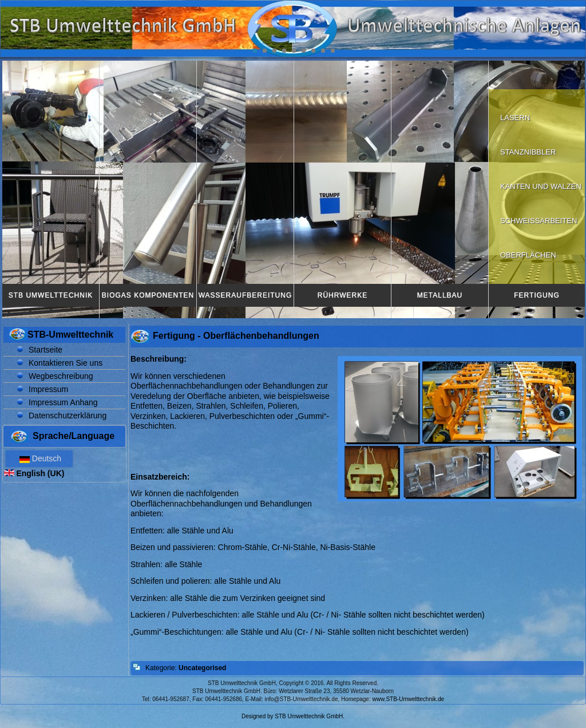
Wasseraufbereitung (246, 295)
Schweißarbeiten (539, 221)
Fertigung (536, 295)
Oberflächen (528, 255)
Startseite (45, 350)
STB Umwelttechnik (51, 295)
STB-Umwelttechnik (70, 335)
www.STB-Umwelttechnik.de (409, 699)
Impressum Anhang (63, 402)
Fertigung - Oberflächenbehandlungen (236, 336)
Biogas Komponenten (148, 295)
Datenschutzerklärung (68, 416)
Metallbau (440, 295)
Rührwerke (343, 295)
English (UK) (34, 473)
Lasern (515, 118)
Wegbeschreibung (61, 376)
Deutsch (39, 458)
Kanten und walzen (541, 186)
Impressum (48, 389)
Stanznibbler (528, 152)
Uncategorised (202, 668)
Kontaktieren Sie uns (66, 363)
